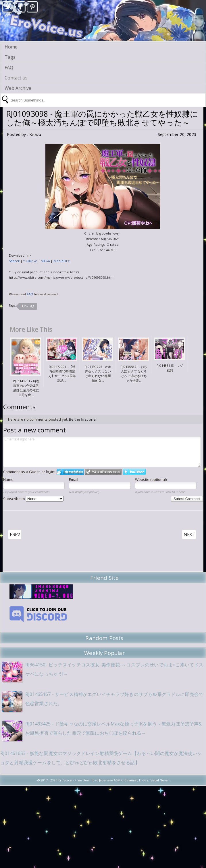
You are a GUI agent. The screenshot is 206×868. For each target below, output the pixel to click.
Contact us (16, 78)
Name (8, 479)
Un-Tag (28, 306)
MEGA (46, 261)
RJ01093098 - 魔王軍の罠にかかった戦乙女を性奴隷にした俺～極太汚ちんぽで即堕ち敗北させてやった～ (102, 118)
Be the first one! (83, 419)
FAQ (9, 67)
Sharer (15, 261)
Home (11, 47)
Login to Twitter (134, 472)
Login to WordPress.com (103, 472)
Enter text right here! (102, 452)
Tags (10, 57)
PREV (15, 535)
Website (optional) (151, 479)
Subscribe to (33, 499)
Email (74, 479)
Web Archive (18, 88)
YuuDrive (30, 261)
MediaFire (62, 261)
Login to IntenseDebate (70, 472)
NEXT (189, 535)
